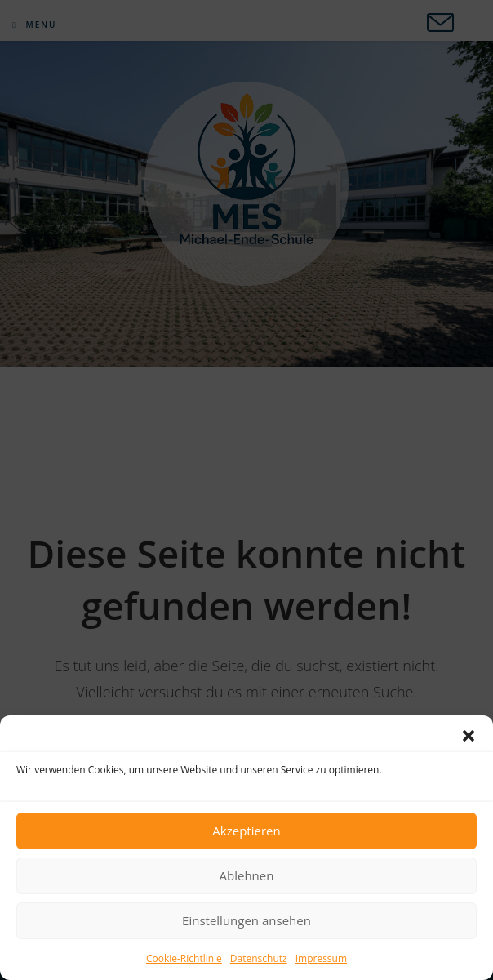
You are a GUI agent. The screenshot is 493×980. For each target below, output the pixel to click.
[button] (469, 736)
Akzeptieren (246, 831)
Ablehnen (247, 875)
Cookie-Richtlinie (184, 958)
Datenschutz (259, 958)
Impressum (321, 958)
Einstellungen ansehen (246, 920)
